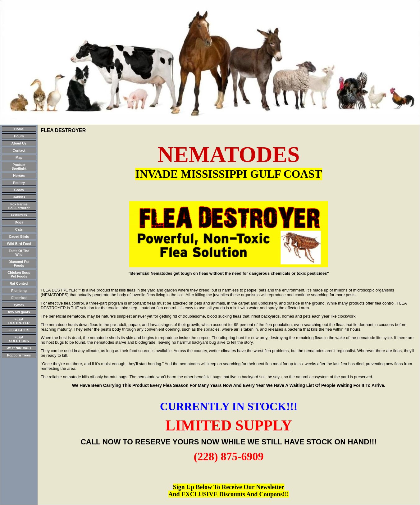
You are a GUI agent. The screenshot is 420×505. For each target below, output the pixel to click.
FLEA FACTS (19, 330)
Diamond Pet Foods (19, 264)
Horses (19, 176)
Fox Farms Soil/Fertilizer (19, 206)
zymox (19, 305)
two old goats (19, 312)
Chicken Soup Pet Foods (19, 274)
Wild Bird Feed (19, 244)
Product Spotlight (19, 167)
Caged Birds (19, 236)
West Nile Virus (19, 348)
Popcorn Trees (19, 355)
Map (19, 158)
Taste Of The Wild (19, 253)
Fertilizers (19, 215)
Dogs (19, 222)
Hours (19, 136)
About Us (19, 143)
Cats (19, 229)
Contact (19, 150)
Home (19, 129)
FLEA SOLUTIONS (19, 339)
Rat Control (19, 283)
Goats (19, 190)
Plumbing (19, 291)
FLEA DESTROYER (19, 321)
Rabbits (19, 197)
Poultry (19, 183)
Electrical (19, 298)
